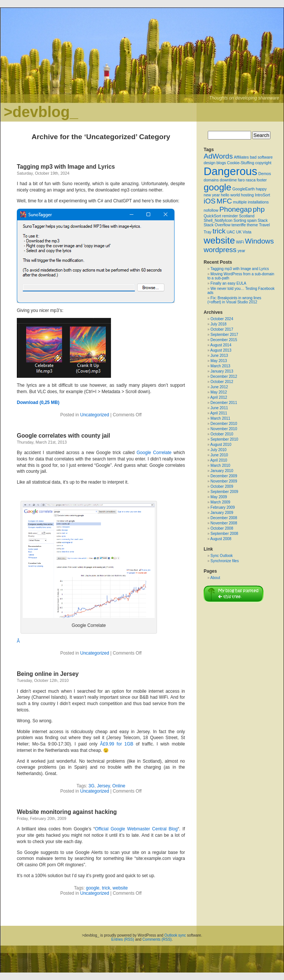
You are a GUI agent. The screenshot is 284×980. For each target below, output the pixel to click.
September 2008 (224, 534)
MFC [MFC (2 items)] (224, 201)
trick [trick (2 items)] (219, 231)
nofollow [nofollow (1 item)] (211, 210)
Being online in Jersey (48, 674)
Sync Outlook (221, 556)
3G (92, 786)
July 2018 (218, 324)
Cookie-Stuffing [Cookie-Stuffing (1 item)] (240, 163)
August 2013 (221, 350)
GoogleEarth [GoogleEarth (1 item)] (244, 189)
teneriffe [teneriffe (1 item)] (238, 225)
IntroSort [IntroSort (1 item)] (263, 195)
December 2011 (224, 403)
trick (106, 888)
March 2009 (220, 502)
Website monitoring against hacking (67, 812)
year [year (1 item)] (242, 251)
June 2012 (219, 387)
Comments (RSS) (157, 939)
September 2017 (224, 335)
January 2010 (222, 471)
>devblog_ (41, 112)
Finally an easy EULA (228, 283)
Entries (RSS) (123, 939)
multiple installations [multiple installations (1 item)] (251, 202)
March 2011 (220, 418)
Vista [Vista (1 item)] (247, 232)
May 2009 (219, 497)
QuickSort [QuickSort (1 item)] (212, 216)
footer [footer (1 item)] (262, 180)
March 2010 (220, 465)
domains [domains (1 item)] (211, 180)
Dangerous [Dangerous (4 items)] (230, 171)
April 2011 (219, 413)
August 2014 (221, 345)
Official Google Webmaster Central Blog (136, 829)
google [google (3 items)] (217, 187)
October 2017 (222, 329)
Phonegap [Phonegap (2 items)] (236, 209)
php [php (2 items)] (259, 209)
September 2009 (224, 492)
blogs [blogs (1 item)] (221, 163)
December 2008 (224, 518)
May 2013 (219, 361)
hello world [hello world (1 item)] (230, 195)
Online (119, 786)
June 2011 (219, 408)
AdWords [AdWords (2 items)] (218, 156)
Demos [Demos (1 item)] (265, 174)
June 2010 (219, 455)
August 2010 (221, 445)
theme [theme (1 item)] (253, 225)
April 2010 (219, 460)
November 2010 (224, 429)
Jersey (103, 786)
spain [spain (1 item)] (252, 220)
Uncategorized (95, 415)
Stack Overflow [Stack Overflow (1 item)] (217, 225)
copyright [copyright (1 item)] (263, 163)
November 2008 (224, 523)
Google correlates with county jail (64, 436)
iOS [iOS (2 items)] (210, 201)
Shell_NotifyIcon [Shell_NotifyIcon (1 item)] (218, 220)
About (215, 578)
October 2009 (222, 486)
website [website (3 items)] (219, 240)
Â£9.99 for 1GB (116, 744)
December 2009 (224, 476)
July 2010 (218, 450)
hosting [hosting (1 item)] (247, 195)
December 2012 (224, 376)
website (120, 888)
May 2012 (219, 392)
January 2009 (222, 513)
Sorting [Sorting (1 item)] (240, 220)
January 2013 (222, 371)
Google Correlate (154, 453)
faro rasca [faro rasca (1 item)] (246, 180)
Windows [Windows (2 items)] (259, 241)
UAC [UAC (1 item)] (231, 232)
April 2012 (219, 397)
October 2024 (222, 319)
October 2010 (222, 434)
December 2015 (224, 340)
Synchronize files (225, 561)
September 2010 (224, 439)
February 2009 (223, 507)
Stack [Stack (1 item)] (263, 220)
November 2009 (224, 481)
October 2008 (222, 528)
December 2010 (224, 424)
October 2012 (222, 382)
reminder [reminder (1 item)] (230, 216)
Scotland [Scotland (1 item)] (246, 216)
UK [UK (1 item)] (239, 232)
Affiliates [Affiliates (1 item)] (241, 157)
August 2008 (221, 539)
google (93, 888)
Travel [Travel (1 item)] (264, 225)
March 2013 (220, 366)
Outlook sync (175, 935)
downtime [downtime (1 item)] (228, 180)
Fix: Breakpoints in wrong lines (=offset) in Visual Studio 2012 (234, 300)
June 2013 (219, 356)
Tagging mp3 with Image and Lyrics (66, 167)
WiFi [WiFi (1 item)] (240, 242)
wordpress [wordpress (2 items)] (220, 250)
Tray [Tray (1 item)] (208, 232)
